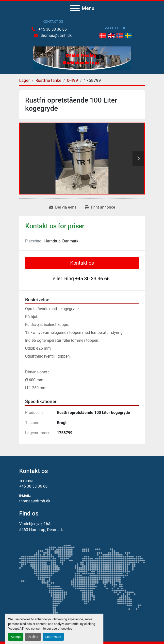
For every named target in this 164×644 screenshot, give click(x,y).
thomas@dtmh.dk (56, 35)
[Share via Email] (64, 207)
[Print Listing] (100, 207)
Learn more (53, 637)
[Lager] (25, 80)
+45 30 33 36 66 (52, 29)
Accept (16, 637)
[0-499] (73, 80)
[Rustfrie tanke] (48, 80)
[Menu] (75, 8)
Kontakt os (82, 263)
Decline (33, 637)
